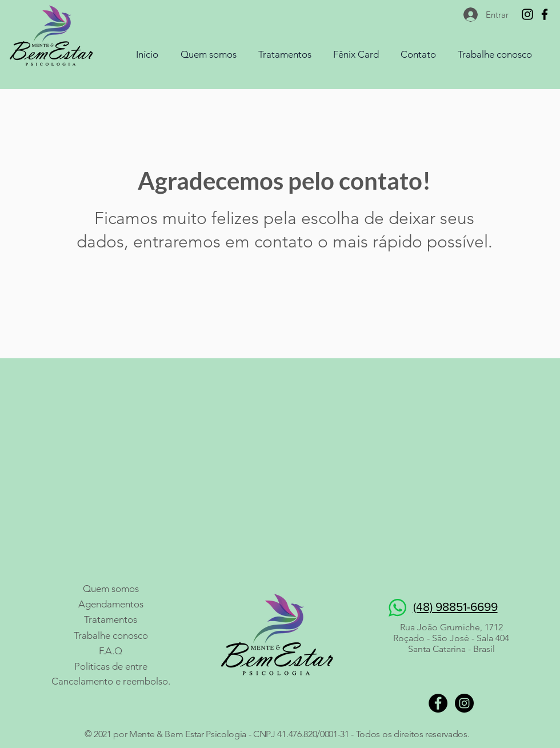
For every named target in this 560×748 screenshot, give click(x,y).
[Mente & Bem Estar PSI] (527, 14)
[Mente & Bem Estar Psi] (545, 14)
